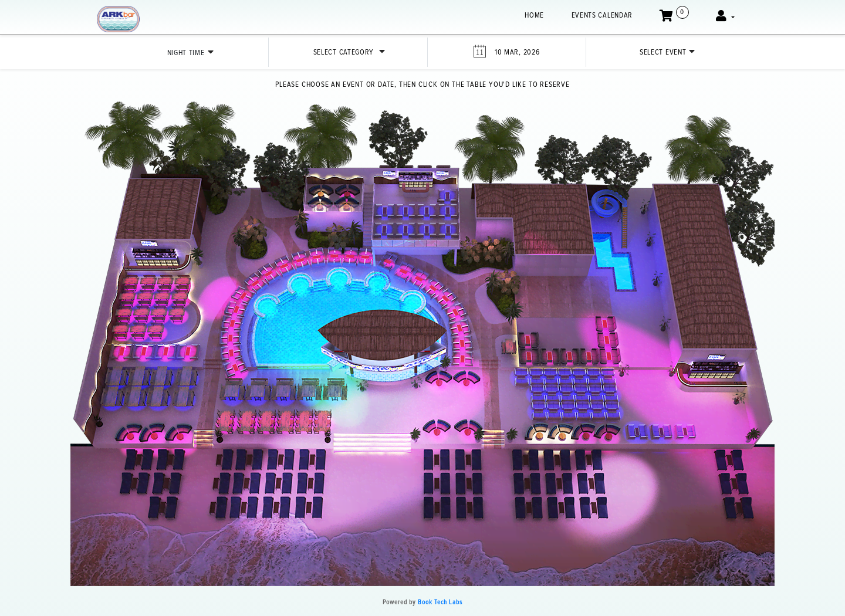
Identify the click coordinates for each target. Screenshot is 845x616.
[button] (725, 17)
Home (534, 16)
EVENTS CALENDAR (602, 16)
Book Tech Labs (440, 602)
